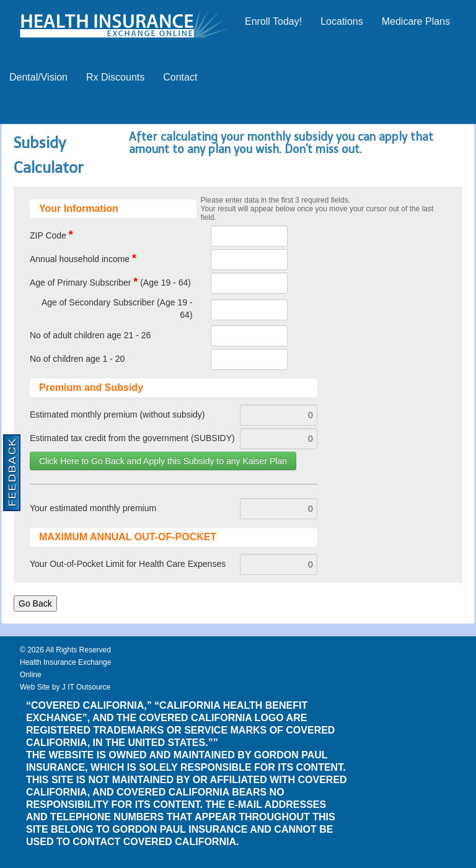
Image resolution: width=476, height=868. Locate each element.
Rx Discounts (115, 77)
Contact (180, 77)
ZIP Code (51, 235)
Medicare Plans (416, 21)
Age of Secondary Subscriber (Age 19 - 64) (117, 309)
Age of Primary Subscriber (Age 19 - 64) (110, 282)
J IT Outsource (86, 687)
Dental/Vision (38, 77)
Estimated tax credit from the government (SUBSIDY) (132, 438)
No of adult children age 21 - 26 (90, 335)
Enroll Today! (273, 21)
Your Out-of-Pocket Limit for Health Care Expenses (128, 564)
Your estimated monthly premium (93, 508)
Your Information (79, 208)
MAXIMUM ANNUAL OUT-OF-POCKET (128, 537)
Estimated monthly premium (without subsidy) (117, 414)
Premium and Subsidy (91, 388)
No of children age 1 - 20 (77, 359)
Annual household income (83, 258)
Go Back (35, 603)
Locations (342, 21)
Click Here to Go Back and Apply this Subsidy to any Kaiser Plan (163, 461)
